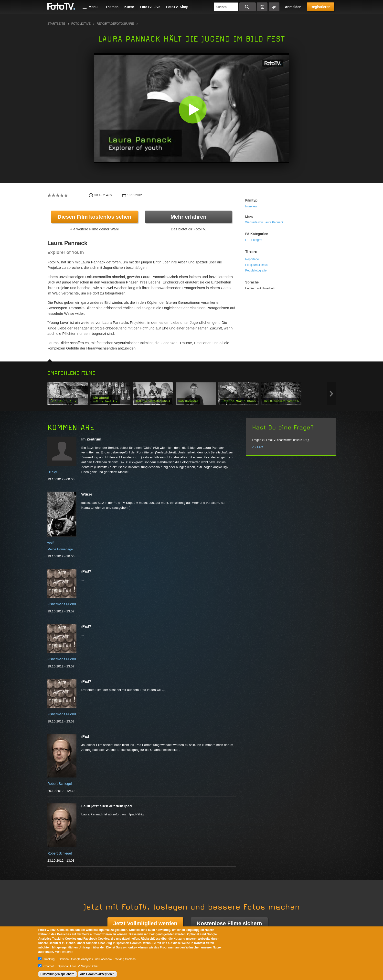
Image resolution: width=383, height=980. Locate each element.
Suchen (248, 7)
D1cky (52, 472)
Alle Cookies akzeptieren (97, 974)
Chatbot (49, 966)
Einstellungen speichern (58, 974)
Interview (251, 206)
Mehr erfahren (188, 217)
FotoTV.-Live (150, 7)
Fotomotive (81, 24)
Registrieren (320, 7)
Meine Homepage (60, 549)
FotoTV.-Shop (177, 7)
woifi (51, 543)
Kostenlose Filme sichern (229, 923)
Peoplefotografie (256, 270)
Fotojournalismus (256, 265)
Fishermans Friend (62, 604)
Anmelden (293, 7)
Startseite (56, 24)
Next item (331, 394)
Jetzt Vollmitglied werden (145, 923)
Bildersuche (262, 7)
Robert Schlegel (60, 784)
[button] (193, 109)
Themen (112, 7)
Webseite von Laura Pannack (264, 222)
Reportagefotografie (115, 24)
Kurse (129, 7)
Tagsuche (274, 7)
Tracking (49, 959)
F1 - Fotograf (254, 240)
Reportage (252, 259)
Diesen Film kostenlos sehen (95, 217)
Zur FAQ (258, 447)
